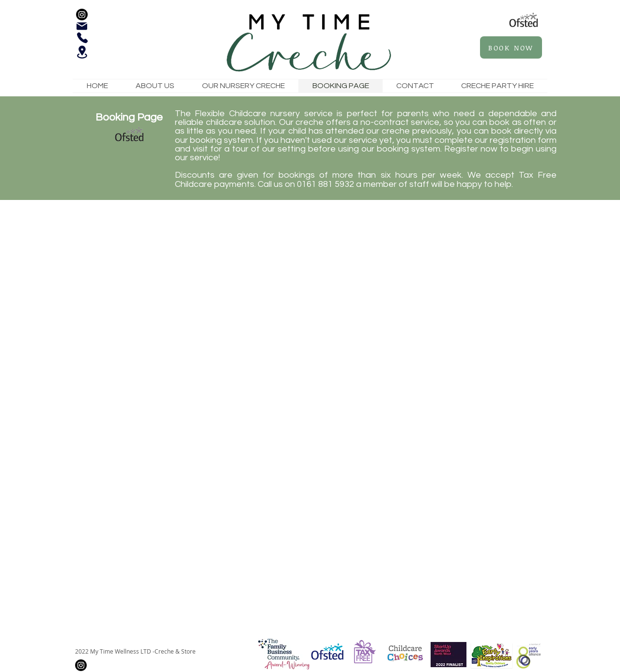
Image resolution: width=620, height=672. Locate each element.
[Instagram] (82, 15)
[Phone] (82, 38)
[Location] (82, 52)
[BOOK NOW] (511, 47)
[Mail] (82, 26)
